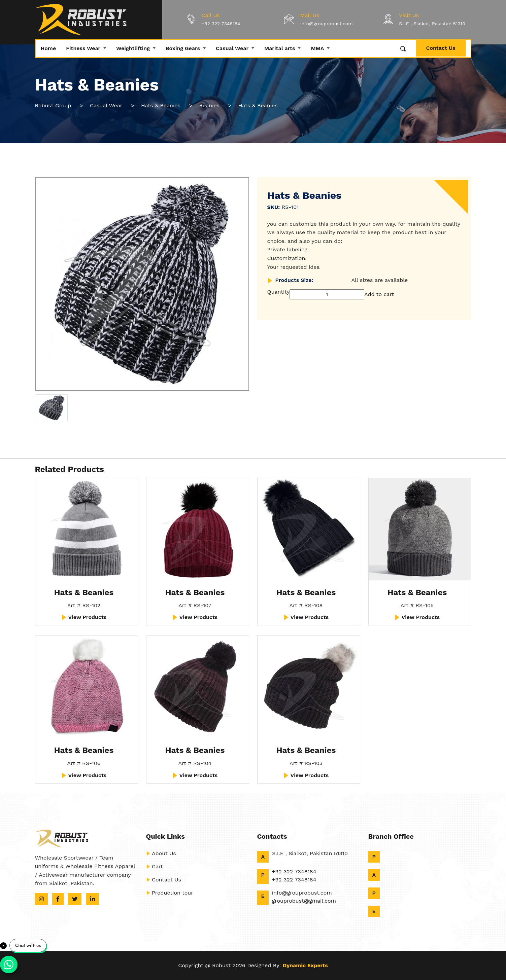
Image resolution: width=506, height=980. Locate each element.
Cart (155, 866)
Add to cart (379, 294)
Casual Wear (233, 48)
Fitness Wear (84, 48)
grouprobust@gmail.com (304, 901)
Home (48, 48)
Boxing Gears (184, 48)
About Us (161, 853)
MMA (318, 48)
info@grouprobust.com (327, 24)
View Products (84, 617)
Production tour (170, 893)
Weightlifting (134, 48)
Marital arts (280, 48)
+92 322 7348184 (221, 24)
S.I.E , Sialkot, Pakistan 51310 (432, 24)
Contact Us (441, 48)
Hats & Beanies (84, 592)
